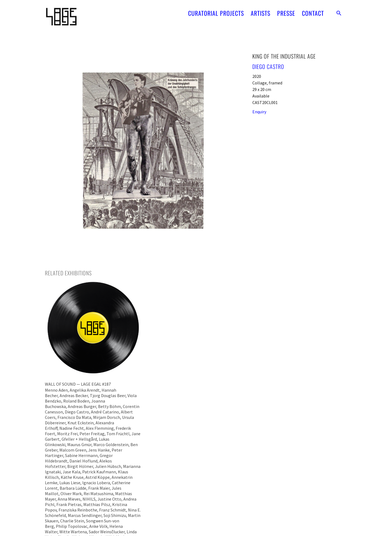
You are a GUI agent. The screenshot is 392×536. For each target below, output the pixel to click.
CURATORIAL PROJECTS (216, 11)
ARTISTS (261, 11)
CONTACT (313, 11)
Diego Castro (268, 66)
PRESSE (286, 11)
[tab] (68, 273)
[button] (339, 11)
